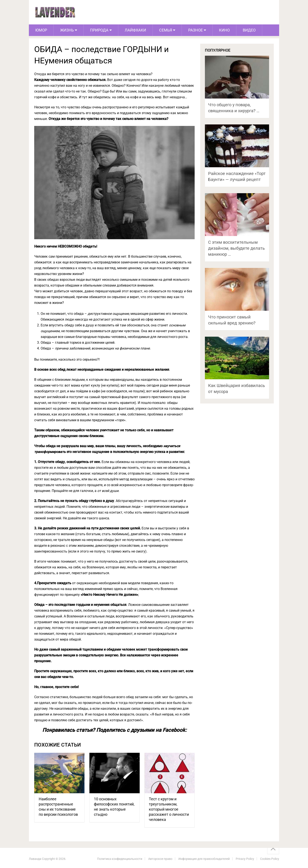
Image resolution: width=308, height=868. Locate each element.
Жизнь (67, 30)
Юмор (41, 30)
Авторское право (160, 859)
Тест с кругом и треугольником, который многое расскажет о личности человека (169, 809)
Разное (195, 30)
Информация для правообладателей (204, 859)
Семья (166, 30)
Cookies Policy (270, 859)
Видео (249, 30)
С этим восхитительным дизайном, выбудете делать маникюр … (236, 248)
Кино (224, 30)
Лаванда (35, 859)
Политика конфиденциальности (120, 859)
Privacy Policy (245, 859)
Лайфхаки (135, 30)
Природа (99, 30)
